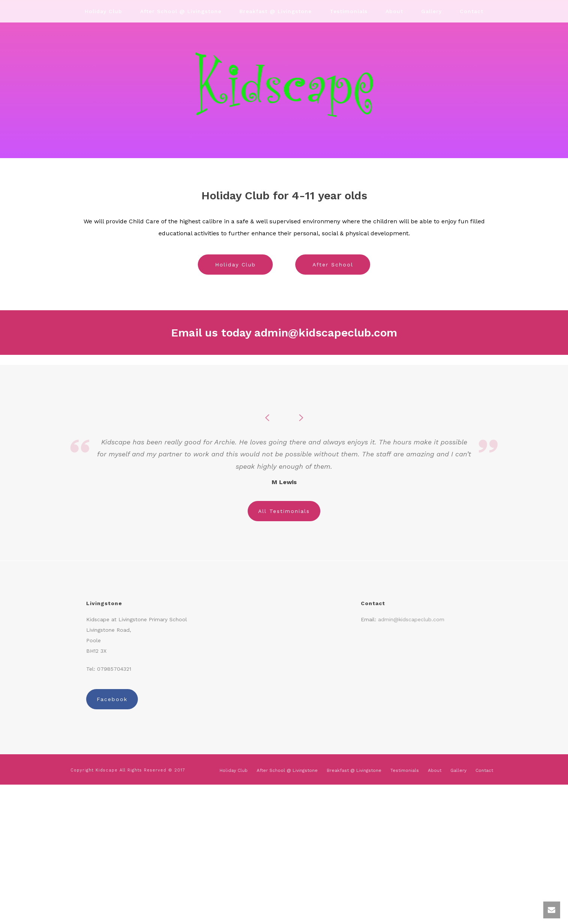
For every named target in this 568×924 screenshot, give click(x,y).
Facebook (112, 699)
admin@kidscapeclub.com (326, 333)
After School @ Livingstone (181, 11)
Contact (472, 11)
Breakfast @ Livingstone (276, 11)
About (394, 11)
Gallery (431, 11)
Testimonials (349, 11)
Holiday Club (103, 11)
